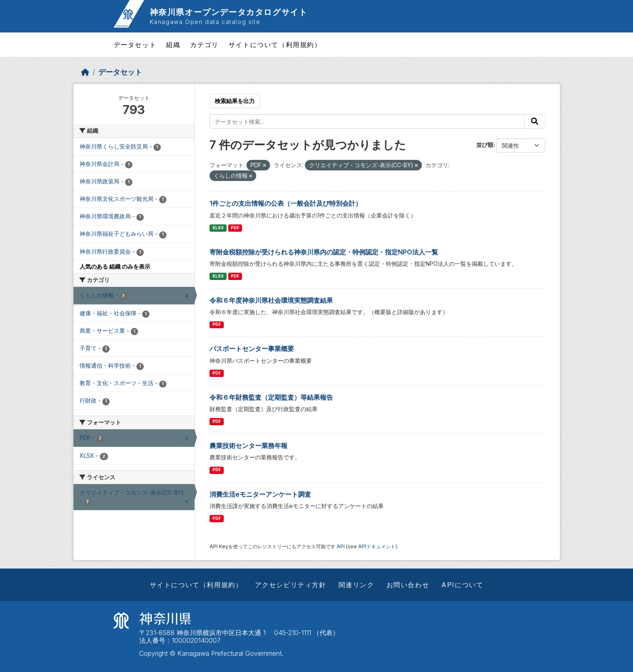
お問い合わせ (408, 585)
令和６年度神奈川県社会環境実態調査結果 (271, 300)
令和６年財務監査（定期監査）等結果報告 (271, 397)
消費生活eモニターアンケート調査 (260, 494)
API (341, 546)
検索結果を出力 (235, 101)
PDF (235, 228)
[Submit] (535, 121)
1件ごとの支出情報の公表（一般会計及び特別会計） (286, 203)
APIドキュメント (377, 546)
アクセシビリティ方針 (291, 585)
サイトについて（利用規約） (275, 45)
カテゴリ (204, 45)
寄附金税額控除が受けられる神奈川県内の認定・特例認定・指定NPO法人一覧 (324, 252)
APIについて (462, 585)
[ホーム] (85, 72)
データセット (135, 45)
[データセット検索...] (367, 121)
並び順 (485, 145)
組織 (173, 45)
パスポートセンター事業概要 (252, 349)
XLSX (218, 228)
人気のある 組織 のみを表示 (115, 266)
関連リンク (356, 585)
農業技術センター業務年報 (248, 446)
